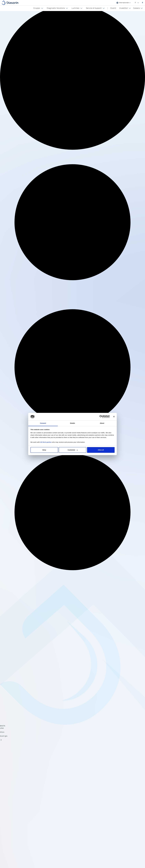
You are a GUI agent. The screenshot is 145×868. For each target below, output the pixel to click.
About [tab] (102, 423)
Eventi (115, 8)
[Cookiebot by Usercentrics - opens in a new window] (101, 417)
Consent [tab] (43, 423)
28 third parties (46, 442)
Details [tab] (72, 423)
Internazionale (124, 3)
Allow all (101, 450)
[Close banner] (114, 417)
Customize (73, 450)
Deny (44, 450)
